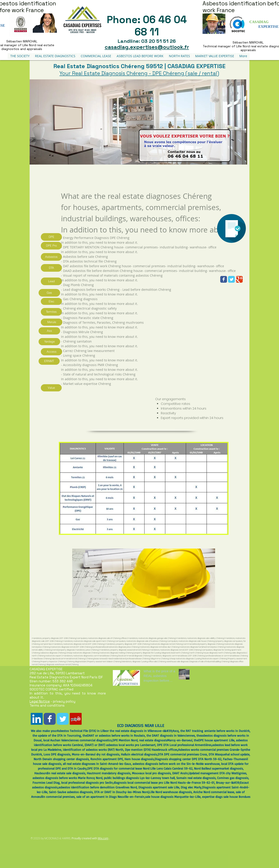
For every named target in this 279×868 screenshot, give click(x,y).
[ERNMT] (49, 361)
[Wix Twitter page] (231, 279)
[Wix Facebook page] (224, 279)
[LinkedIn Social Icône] (37, 719)
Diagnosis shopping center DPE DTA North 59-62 (188, 759)
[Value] (51, 388)
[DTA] (51, 268)
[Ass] (49, 331)
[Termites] (51, 312)
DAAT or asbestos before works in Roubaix (116, 735)
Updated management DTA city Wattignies (217, 773)
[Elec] (51, 301)
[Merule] (52, 322)
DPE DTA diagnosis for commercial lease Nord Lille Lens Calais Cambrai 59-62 (140, 768)
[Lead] (51, 281)
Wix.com (103, 838)
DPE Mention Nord (125, 740)
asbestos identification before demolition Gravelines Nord (98, 787)
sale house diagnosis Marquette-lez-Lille (173, 797)
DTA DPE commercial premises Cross (182, 754)
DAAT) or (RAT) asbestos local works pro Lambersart (120, 745)
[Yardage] (49, 342)
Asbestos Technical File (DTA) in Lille (81, 731)
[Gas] (49, 293)
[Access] (51, 352)
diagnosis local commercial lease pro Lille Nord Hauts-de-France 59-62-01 (164, 782)
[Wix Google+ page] (239, 279)
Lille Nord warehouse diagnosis (170, 792)
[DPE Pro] (51, 246)
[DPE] (51, 237)
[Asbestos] (51, 257)
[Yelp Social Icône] (76, 719)
